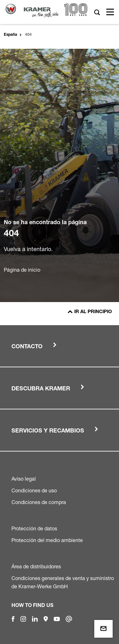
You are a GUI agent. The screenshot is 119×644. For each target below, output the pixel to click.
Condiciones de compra (39, 502)
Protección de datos (34, 528)
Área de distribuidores (36, 566)
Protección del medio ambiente (47, 540)
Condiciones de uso (34, 490)
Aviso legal (24, 479)
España (10, 35)
